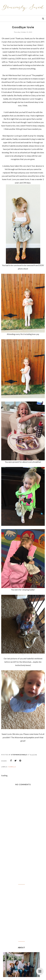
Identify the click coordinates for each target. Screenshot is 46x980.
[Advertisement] (23, 862)
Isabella (12, 767)
